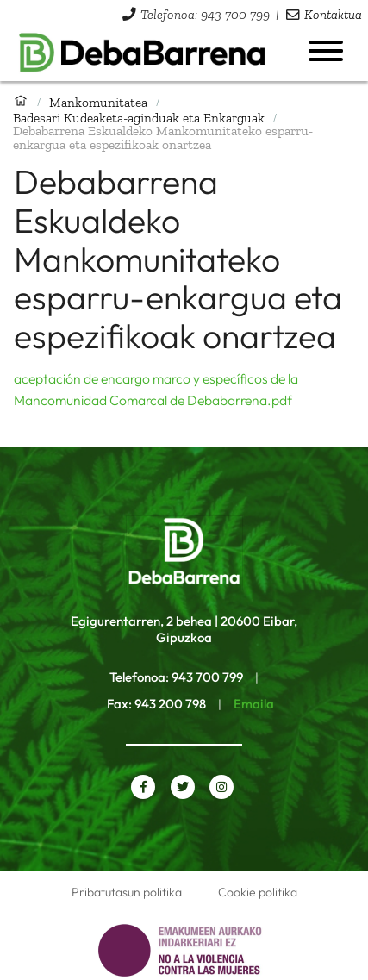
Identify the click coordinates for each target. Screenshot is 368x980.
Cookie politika (258, 892)
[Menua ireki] (326, 51)
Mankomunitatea (98, 102)
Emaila (254, 704)
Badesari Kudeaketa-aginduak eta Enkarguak (139, 118)
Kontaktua (333, 14)
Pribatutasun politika (127, 892)
